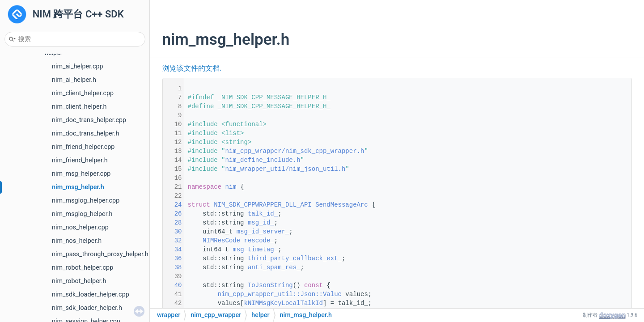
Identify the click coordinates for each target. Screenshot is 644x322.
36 (172, 258)
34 (172, 250)
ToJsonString (270, 285)
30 (172, 232)
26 (172, 214)
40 (172, 285)
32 (172, 241)
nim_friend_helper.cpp (83, 147)
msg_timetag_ (255, 250)
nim (231, 187)
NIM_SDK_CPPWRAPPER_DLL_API (263, 205)
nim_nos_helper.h (77, 241)
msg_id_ (261, 223)
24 (172, 205)
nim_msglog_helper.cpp (86, 201)
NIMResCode (221, 241)
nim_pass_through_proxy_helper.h (100, 254)
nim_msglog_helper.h (82, 214)
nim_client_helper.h (79, 107)
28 (172, 223)
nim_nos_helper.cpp (80, 227)
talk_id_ (263, 214)
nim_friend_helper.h (80, 160)
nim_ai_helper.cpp (78, 66)
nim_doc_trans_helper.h (85, 133)
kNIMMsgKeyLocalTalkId (284, 303)
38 (172, 267)
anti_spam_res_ (274, 267)
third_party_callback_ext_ (295, 258)
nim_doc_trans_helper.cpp (89, 120)
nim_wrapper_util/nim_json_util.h (286, 169)
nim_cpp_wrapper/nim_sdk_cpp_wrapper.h (295, 151)
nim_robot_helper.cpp (83, 268)
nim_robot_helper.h (79, 281)
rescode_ (259, 241)
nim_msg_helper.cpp (81, 174)
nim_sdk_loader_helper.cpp (91, 294)
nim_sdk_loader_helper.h (87, 308)
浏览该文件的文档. (192, 68)
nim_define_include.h (263, 160)
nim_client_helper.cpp (83, 93)
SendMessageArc (342, 205)
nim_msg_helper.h (78, 187)
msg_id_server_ (263, 232)
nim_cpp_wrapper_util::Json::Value (280, 294)
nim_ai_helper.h (74, 80)
